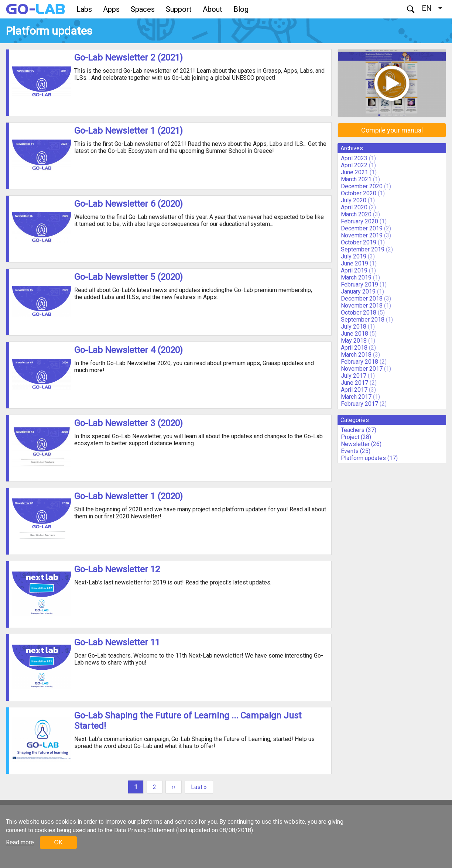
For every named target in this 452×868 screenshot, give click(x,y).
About (213, 9)
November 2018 (362, 306)
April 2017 (354, 390)
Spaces (143, 9)
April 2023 (354, 158)
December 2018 (362, 299)
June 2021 (355, 172)
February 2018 (359, 362)
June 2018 (355, 334)
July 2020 (354, 200)
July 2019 (354, 256)
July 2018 (354, 327)
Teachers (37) (359, 430)
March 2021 (356, 179)
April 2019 (354, 270)
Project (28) (356, 437)
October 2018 (359, 313)
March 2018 (356, 355)
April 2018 (354, 348)
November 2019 (362, 235)
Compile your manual (392, 130)
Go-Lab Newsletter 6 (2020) (129, 204)
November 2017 (362, 369)
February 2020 (359, 221)
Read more (20, 842)
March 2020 (356, 214)
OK (58, 842)
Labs (84, 9)
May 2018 (354, 341)
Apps (111, 9)
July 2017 (354, 376)
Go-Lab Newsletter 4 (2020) (129, 350)
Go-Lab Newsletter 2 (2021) (129, 58)
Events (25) (356, 451)
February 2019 (359, 284)
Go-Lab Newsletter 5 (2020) (129, 277)
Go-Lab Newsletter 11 (117, 642)
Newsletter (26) (361, 444)
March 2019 (356, 277)
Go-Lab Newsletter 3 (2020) (129, 423)
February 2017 (359, 404)
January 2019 (358, 291)
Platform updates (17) (369, 458)
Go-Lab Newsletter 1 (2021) (129, 131)
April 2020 (354, 207)
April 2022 (354, 165)
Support (179, 9)
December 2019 (362, 228)
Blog (241, 9)
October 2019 (359, 242)
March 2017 (356, 397)
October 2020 (359, 193)
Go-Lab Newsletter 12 (117, 569)
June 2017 (355, 383)
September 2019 (363, 249)
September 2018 (363, 320)
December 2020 (362, 186)
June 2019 (355, 263)
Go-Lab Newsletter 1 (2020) (129, 496)
